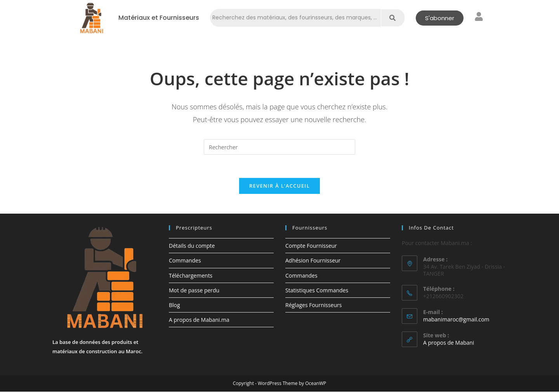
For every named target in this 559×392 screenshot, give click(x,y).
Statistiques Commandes (317, 291)
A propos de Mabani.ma (199, 320)
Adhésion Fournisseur (313, 261)
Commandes (185, 261)
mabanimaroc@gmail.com (456, 320)
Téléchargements (191, 276)
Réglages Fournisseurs (313, 305)
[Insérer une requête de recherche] (279, 147)
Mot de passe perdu (194, 291)
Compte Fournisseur (311, 246)
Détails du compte (192, 246)
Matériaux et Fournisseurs (159, 18)
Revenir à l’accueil (279, 186)
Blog (174, 305)
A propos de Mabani (449, 343)
